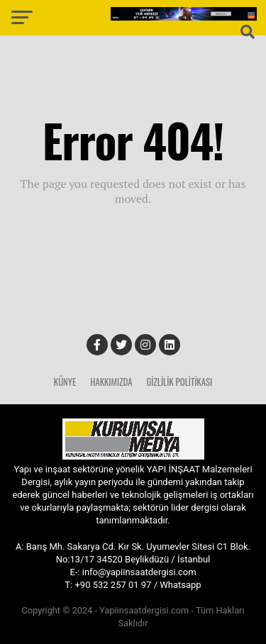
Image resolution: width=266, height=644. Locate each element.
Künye (65, 382)
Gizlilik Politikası (179, 382)
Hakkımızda (111, 382)
